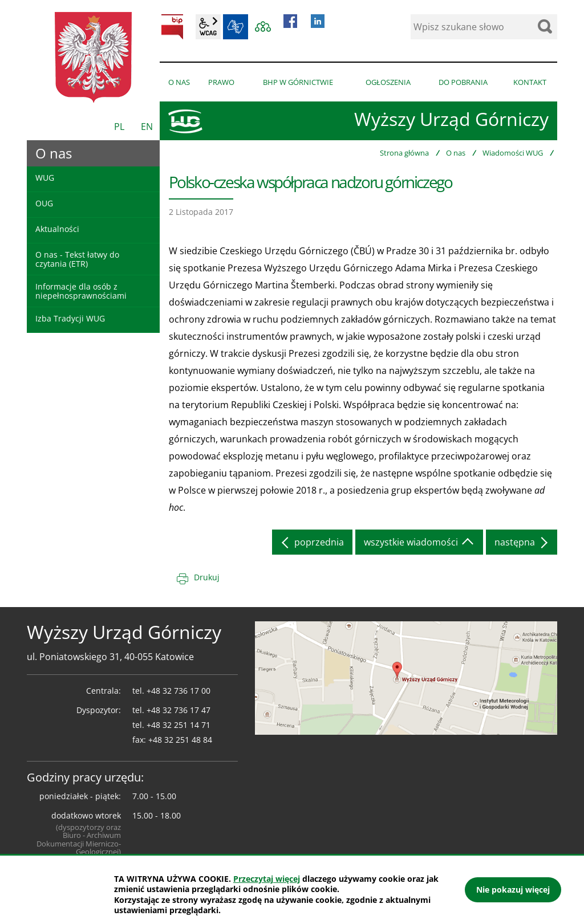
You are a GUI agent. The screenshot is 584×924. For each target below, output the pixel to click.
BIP (172, 27)
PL (119, 127)
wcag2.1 (208, 27)
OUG (44, 203)
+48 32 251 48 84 (180, 740)
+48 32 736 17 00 (179, 691)
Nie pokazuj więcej (513, 890)
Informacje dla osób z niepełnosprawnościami (81, 291)
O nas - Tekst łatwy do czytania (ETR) (77, 259)
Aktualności (57, 229)
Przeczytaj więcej (267, 879)
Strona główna (404, 153)
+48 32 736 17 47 (179, 710)
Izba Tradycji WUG (70, 318)
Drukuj (207, 577)
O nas (456, 153)
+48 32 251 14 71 (179, 725)
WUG (45, 178)
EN (147, 127)
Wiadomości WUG (513, 153)
